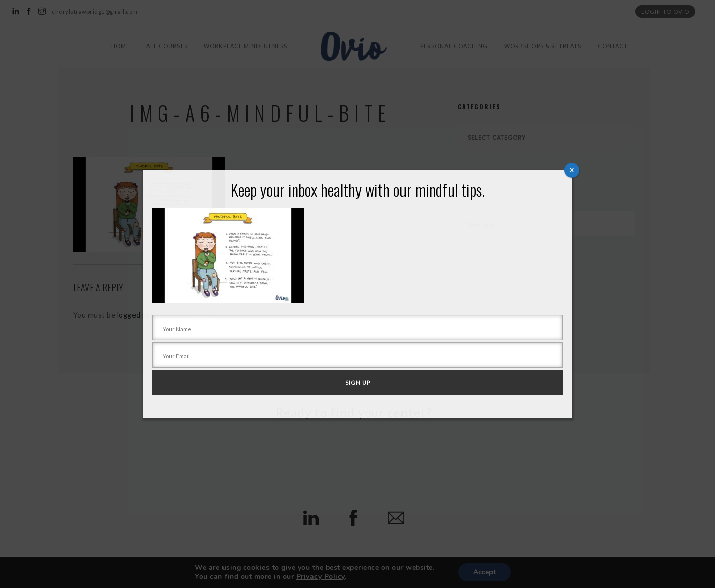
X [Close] (572, 170)
